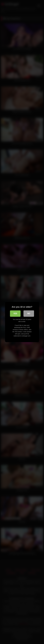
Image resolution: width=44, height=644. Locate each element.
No (29, 314)
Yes (15, 314)
